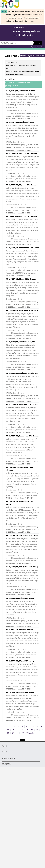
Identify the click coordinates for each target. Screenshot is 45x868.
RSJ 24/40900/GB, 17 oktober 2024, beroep (23, 419)
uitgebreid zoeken (37, 47)
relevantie (16, 71)
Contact (5, 751)
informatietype (19, 65)
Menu (5, 12)
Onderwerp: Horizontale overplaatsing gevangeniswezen (19, 84)
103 (22, 733)
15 (27, 730)
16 (32, 730)
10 (42, 727)
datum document (27, 71)
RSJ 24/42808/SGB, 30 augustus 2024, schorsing (23, 483)
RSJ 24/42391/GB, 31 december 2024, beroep (23, 262)
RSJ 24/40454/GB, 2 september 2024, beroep (23, 450)
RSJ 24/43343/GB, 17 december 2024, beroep (23, 325)
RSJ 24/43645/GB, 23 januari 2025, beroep (23, 168)
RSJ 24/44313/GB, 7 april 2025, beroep (23, 136)
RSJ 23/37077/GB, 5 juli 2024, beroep (23, 644)
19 (8, 733)
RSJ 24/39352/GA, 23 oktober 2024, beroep (23, 387)
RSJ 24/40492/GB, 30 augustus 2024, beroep (23, 550)
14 (22, 730)
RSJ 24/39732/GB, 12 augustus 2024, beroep (23, 581)
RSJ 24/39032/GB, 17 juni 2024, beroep (23, 612)
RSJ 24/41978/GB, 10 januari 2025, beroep (23, 230)
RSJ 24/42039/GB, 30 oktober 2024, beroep (23, 356)
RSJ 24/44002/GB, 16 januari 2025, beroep (23, 199)
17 (37, 730)
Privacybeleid (7, 764)
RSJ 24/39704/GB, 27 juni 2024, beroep (23, 675)
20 (13, 733)
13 (18, 730)
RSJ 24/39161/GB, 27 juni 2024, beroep (23, 706)
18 (42, 730)
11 (8, 730)
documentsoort (31, 65)
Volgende (30, 733)
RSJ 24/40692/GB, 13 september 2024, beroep (23, 517)
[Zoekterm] (16, 43)
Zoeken (37, 43)
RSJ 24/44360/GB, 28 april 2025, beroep (23, 105)
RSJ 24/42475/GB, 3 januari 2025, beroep (23, 293)
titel (22, 74)
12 (13, 730)
